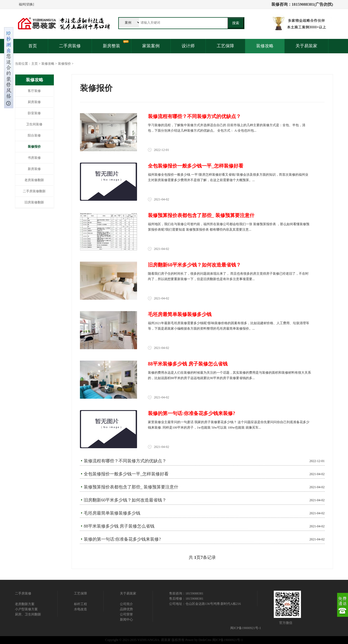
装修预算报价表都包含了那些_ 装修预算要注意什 (201, 215)
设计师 (188, 46)
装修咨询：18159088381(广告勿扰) (302, 4)
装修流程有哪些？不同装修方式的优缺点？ (194, 116)
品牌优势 (126, 609)
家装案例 (151, 46)
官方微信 (286, 623)
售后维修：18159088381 (186, 599)
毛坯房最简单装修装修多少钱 (180, 314)
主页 (35, 64)
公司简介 (126, 604)
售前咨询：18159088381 (186, 593)
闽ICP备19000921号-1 (246, 628)
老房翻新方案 (25, 604)
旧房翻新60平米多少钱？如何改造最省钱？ (194, 265)
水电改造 (80, 609)
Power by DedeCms (198, 640)
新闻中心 (126, 620)
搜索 (236, 23)
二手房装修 (70, 46)
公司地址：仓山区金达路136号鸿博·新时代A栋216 (205, 604)
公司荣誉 (126, 614)
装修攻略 (265, 46)
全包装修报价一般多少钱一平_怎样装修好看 (196, 166)
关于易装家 (306, 46)
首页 (33, 46)
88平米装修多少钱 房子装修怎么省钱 (188, 364)
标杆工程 (80, 604)
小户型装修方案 (26, 609)
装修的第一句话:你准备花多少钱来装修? (192, 413)
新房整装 (111, 46)
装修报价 (64, 64)
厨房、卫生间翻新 (28, 614)
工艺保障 (225, 46)
